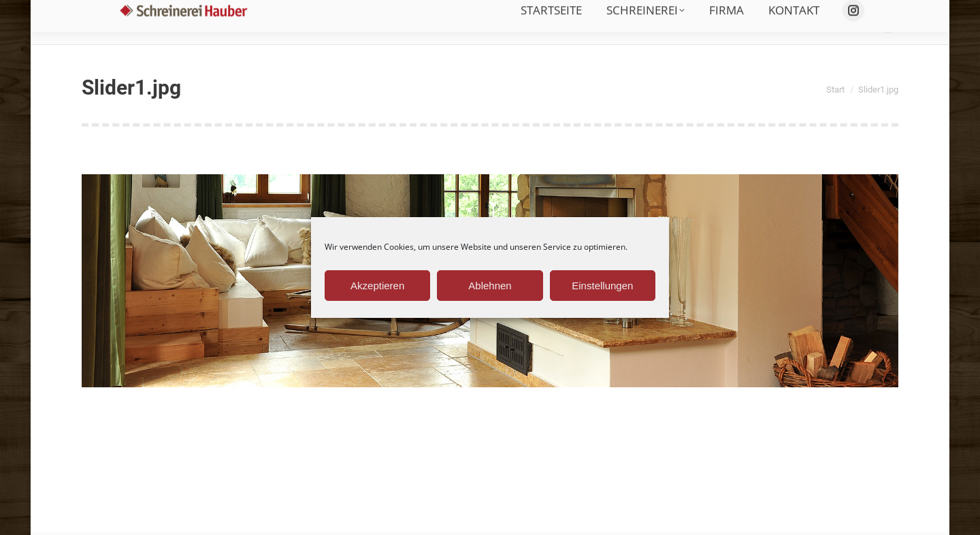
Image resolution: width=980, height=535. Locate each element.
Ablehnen (490, 286)
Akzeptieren (377, 286)
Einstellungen (602, 286)
